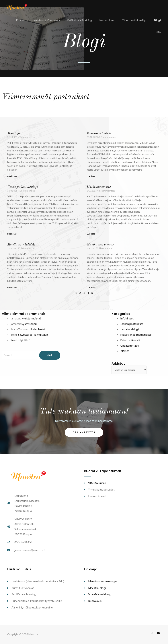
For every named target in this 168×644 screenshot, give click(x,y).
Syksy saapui (29, 324)
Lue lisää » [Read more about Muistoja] (12, 176)
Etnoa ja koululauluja (23, 187)
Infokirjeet (127, 318)
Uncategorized (130, 345)
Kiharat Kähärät (99, 133)
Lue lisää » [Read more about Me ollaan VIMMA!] (12, 287)
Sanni (14, 340)
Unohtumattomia (99, 187)
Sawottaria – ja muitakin (33, 334)
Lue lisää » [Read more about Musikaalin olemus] (92, 287)
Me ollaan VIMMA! (21, 245)
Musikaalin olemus (100, 245)
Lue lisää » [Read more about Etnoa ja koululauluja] (12, 234)
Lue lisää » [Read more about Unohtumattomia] (92, 234)
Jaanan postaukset (132, 324)
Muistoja (14, 133)
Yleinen (125, 351)
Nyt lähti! (24, 340)
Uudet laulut (37, 329)
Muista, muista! (31, 318)
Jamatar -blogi (129, 329)
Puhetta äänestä (130, 340)
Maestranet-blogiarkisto (136, 334)
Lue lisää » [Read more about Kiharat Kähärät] (92, 176)
